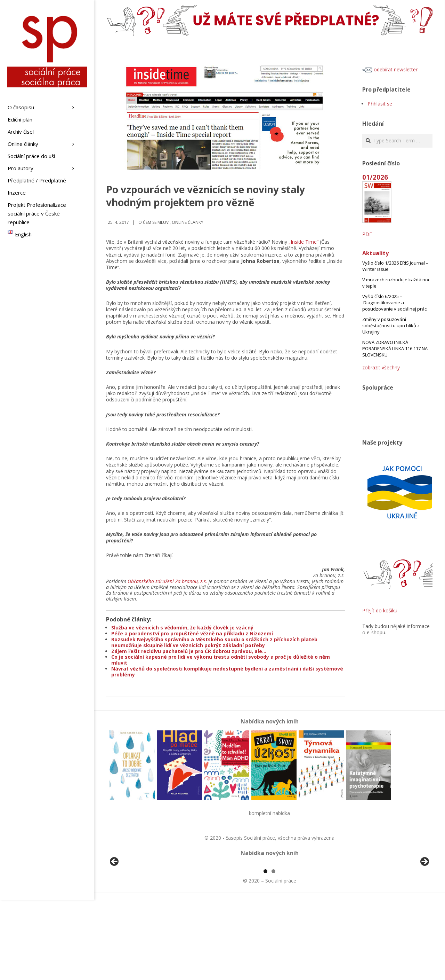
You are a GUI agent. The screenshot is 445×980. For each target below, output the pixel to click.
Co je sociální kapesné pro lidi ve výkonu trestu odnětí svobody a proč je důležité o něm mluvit (221, 660)
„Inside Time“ (304, 242)
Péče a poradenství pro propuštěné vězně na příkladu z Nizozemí (192, 633)
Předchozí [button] (115, 902)
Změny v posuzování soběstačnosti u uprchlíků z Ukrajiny (391, 326)
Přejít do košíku (380, 610)
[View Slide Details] (134, 904)
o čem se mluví (154, 222)
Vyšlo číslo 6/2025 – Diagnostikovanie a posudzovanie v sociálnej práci (395, 303)
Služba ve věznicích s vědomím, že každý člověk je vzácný (182, 628)
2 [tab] (273, 951)
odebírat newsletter (390, 69)
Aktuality (375, 253)
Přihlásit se (380, 104)
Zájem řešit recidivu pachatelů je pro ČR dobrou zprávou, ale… (189, 651)
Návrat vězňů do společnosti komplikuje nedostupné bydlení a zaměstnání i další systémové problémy (227, 672)
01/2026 (375, 177)
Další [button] (424, 902)
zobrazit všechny (381, 367)
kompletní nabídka (269, 813)
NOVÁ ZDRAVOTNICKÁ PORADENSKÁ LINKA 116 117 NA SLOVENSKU (395, 348)
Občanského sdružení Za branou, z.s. (167, 581)
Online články (188, 222)
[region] (269, 904)
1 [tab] (265, 951)
